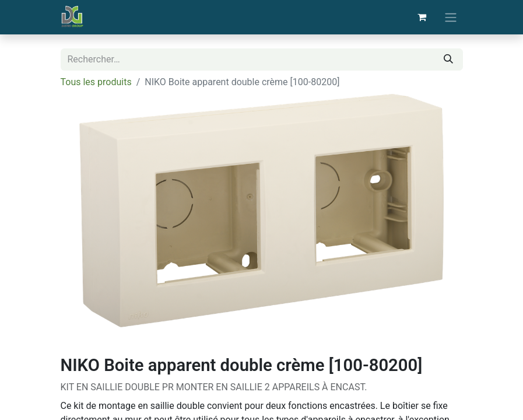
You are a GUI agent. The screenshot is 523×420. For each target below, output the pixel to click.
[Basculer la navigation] (451, 17)
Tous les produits (96, 82)
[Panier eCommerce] (422, 17)
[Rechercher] (448, 60)
